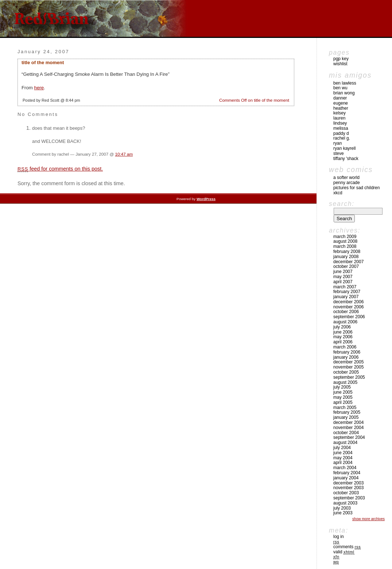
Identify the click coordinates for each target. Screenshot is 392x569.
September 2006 (349, 317)
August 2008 (345, 241)
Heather (341, 108)
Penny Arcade (347, 183)
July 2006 (342, 327)
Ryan (337, 143)
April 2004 (343, 463)
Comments (347, 547)
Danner (340, 98)
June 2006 (343, 332)
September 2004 (349, 437)
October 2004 (346, 433)
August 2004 (345, 443)
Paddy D (341, 133)
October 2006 (346, 312)
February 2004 (347, 473)
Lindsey (340, 123)
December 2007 (348, 262)
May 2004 (343, 458)
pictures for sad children (356, 188)
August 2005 (345, 382)
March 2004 (345, 468)
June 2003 (343, 513)
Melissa (341, 128)
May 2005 (343, 397)
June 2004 (343, 453)
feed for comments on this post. (60, 169)
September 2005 (349, 377)
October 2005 (346, 372)
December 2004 (348, 422)
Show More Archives (368, 519)
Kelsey (339, 113)
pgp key (341, 59)
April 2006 (343, 342)
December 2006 (348, 302)
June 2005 (343, 392)
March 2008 (345, 246)
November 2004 (348, 428)
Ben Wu (340, 88)
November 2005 (348, 367)
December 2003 (348, 483)
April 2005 (343, 402)
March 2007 (345, 287)
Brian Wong (344, 93)
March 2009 (345, 237)
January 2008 (346, 257)
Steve (339, 153)
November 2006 (348, 307)
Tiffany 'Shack (346, 159)
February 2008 (347, 252)
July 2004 (342, 448)
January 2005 (346, 417)
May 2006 (343, 337)
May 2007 (343, 277)
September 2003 (349, 498)
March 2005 (345, 408)
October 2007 (346, 266)
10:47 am (124, 154)
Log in (339, 537)
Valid (344, 552)
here (39, 88)
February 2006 (347, 352)
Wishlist (340, 64)
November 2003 (348, 488)
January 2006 (346, 357)
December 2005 (348, 362)
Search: (342, 204)
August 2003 (345, 503)
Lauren (339, 118)
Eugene (341, 103)
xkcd (338, 193)
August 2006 (345, 322)
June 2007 (343, 272)
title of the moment (43, 63)
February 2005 (347, 412)
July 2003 (342, 508)
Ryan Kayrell (344, 148)
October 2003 (346, 493)
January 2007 (346, 297)
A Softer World (346, 178)
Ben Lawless (345, 83)
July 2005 (342, 387)
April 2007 (343, 282)
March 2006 (345, 347)
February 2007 (347, 292)
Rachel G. (342, 138)
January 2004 (346, 478)
